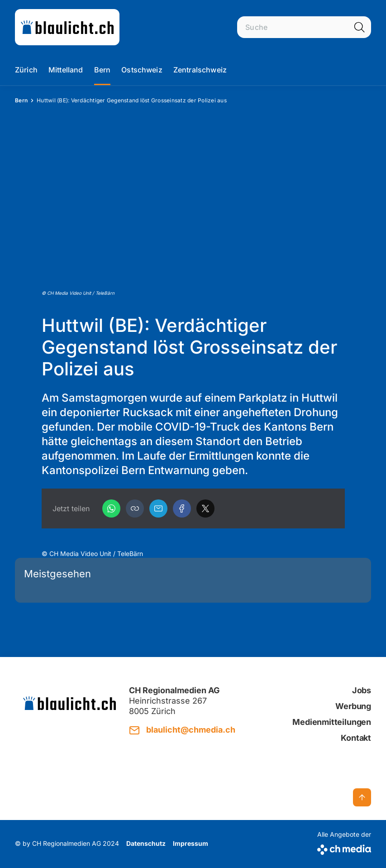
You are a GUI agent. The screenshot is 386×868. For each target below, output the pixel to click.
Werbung (353, 706)
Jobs (362, 690)
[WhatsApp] (111, 508)
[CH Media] (344, 848)
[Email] (158, 508)
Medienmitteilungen (332, 722)
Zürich (26, 70)
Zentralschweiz (200, 70)
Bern (102, 70)
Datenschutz (146, 843)
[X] (205, 508)
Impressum (191, 843)
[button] (135, 508)
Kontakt (356, 738)
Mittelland (66, 70)
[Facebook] (182, 508)
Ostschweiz (142, 70)
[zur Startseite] (67, 27)
